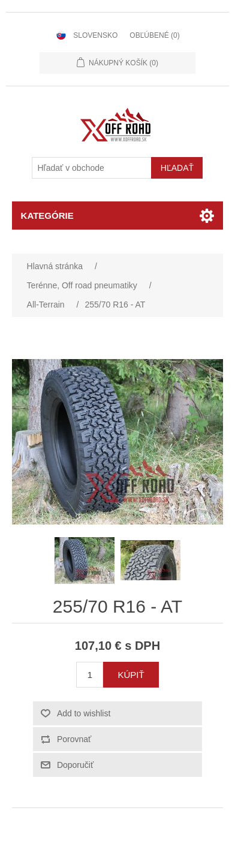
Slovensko (95, 35)
